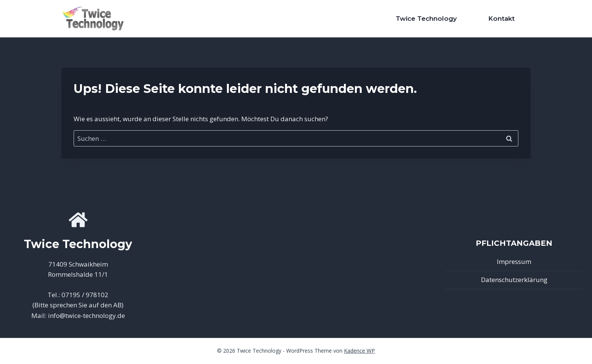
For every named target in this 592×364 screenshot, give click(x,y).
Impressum (514, 261)
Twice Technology (426, 19)
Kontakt (501, 19)
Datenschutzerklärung (514, 280)
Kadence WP (359, 351)
